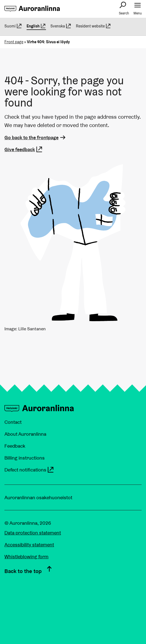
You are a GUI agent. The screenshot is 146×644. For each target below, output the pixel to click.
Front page (14, 42)
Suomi (13, 26)
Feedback (15, 446)
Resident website (94, 26)
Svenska (61, 26)
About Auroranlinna (25, 434)
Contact (13, 422)
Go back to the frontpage (35, 137)
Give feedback (24, 149)
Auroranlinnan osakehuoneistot (38, 497)
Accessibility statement (29, 545)
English (36, 26)
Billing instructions (25, 458)
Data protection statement (33, 533)
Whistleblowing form (26, 556)
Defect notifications (29, 470)
